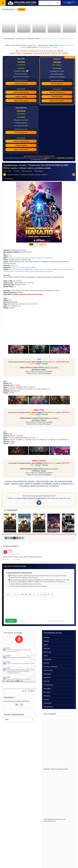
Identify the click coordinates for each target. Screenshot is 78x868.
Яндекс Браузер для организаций (34, 498)
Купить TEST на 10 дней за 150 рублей (39, 371)
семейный (49, 258)
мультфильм (12, 258)
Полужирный (3, 681)
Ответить (6, 559)
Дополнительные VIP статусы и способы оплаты (39, 156)
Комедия (46, 637)
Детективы (47, 674)
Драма (46, 645)
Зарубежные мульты (13, 174)
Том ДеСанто (23, 267)
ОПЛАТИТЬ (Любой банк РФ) (21, 92)
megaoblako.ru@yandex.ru (66, 158)
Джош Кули (14, 265)
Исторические (48, 685)
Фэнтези (46, 663)
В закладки (8, 178)
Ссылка (14, 681)
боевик (33, 258)
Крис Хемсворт (14, 269)
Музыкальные (48, 707)
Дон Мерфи (32, 267)
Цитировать (16, 559)
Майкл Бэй (15, 267)
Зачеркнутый (9, 681)
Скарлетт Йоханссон (40, 269)
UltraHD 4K (44, 174)
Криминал (47, 678)
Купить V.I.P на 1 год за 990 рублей (39, 373)
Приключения (48, 670)
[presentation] (70, 10)
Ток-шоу (46, 699)
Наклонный (5, 681)
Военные (47, 681)
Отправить (11, 621)
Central (9, 171)
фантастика (20, 258)
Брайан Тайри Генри (27, 269)
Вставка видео (18, 681)
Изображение (16, 681)
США (10, 256)
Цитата (22, 681)
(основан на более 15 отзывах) (48, 47)
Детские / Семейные (50, 667)
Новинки (37, 174)
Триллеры (47, 648)
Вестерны (47, 692)
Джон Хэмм (14, 271)
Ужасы (46, 656)
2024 (8, 254)
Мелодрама (47, 659)
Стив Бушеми (64, 269)
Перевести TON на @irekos (21, 101)
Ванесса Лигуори (24, 271)
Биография (47, 688)
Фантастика (47, 652)
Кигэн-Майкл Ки (53, 269)
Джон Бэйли (35, 271)
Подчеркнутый (7, 681)
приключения (40, 258)
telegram (47, 158)
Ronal (9, 648)
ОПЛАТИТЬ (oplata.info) (21, 83)
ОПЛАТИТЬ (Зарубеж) (21, 96)
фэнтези (27, 258)
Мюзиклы (47, 696)
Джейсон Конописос (46, 271)
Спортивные (48, 703)
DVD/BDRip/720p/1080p (27, 174)
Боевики (46, 641)
